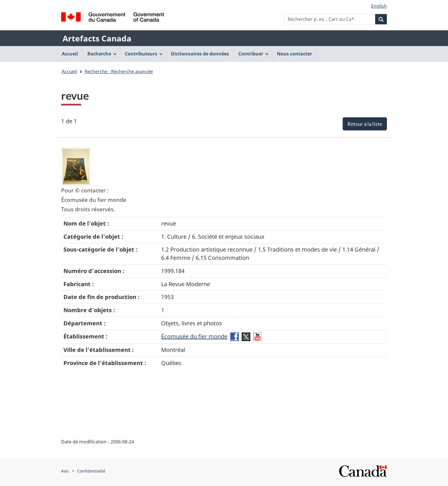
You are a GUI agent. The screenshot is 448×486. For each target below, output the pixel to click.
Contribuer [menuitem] (253, 54)
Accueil (69, 71)
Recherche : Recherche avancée (119, 71)
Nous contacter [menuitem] (294, 54)
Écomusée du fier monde (194, 336)
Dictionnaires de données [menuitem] (200, 54)
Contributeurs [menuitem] (144, 54)
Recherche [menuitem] (102, 54)
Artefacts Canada (97, 38)
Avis (65, 471)
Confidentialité (91, 471)
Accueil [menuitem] (70, 54)
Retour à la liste (365, 124)
